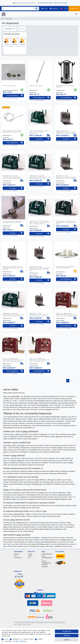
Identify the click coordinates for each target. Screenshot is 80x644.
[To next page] (77, 381)
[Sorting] (10, 29)
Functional (8, 641)
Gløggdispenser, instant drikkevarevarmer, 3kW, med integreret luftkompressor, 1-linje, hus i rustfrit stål (66, 132)
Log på (30, 554)
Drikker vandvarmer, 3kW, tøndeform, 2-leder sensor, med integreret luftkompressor (40, 132)
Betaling (17, 554)
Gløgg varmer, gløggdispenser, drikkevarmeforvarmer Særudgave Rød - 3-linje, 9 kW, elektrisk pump (40, 360)
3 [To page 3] (74, 381)
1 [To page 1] (68, 381)
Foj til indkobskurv (14, 95)
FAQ (15, 556)
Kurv (29, 558)
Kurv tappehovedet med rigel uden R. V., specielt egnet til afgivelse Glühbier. (13, 222)
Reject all (67, 635)
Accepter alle (67, 631)
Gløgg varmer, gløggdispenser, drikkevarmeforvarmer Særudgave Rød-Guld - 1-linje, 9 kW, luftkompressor (13, 360)
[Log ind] (45, 9)
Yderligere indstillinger (20, 641)
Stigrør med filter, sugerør (9, 86)
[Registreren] (54, 9)
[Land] (62, 9)
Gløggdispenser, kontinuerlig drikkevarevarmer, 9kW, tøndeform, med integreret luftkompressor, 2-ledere (13, 315)
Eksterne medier (28, 639)
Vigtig (7, 639)
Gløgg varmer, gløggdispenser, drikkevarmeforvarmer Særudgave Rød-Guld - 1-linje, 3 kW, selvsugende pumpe (67, 315)
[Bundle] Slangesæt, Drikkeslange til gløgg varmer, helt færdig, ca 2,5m (12, 131)
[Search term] (18, 9)
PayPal (40, 639)
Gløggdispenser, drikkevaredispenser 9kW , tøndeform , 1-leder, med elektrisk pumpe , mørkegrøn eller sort (40, 222)
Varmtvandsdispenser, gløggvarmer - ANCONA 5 (66, 86)
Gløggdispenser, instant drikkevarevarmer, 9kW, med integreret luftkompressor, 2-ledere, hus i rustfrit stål (39, 269)
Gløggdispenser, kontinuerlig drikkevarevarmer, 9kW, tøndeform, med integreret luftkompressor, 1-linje (40, 177)
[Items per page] (22, 29)
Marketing (16, 639)
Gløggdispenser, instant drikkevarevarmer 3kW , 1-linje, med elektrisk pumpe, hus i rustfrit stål (39, 315)
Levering (15, 98)
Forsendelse (18, 558)
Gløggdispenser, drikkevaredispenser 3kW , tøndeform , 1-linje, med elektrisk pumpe (66, 222)
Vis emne (43, 139)
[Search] (36, 9)
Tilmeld (30, 556)
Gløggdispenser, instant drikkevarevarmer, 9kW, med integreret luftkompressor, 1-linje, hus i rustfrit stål (66, 177)
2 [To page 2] (71, 381)
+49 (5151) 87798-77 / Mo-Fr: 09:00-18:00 (52, 3)
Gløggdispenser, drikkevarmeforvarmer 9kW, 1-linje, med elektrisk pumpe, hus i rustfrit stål (13, 268)
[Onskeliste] (66, 9)
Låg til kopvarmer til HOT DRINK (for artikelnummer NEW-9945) (65, 267)
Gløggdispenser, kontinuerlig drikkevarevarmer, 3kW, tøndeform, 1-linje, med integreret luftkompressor (12, 177)
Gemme (67, 640)
